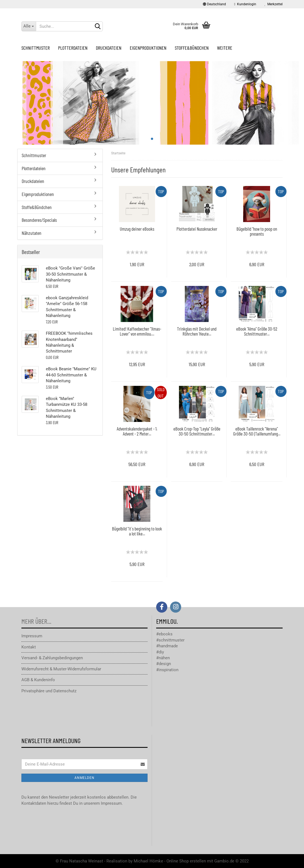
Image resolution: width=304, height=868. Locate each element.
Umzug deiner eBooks (137, 229)
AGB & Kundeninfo (38, 680)
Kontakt (29, 647)
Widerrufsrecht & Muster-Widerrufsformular (61, 669)
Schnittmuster (36, 48)
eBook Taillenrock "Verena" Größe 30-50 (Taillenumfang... (257, 431)
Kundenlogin (245, 4)
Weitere (225, 48)
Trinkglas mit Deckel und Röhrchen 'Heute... (197, 331)
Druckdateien (109, 48)
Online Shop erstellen (186, 861)
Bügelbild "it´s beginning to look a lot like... (137, 531)
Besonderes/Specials (39, 220)
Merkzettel (274, 4)
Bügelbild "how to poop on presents (257, 231)
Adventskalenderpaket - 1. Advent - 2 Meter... (137, 431)
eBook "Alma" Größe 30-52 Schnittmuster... (257, 331)
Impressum (32, 636)
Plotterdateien (73, 48)
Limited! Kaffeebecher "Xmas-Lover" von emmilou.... (137, 331)
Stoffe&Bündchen (192, 48)
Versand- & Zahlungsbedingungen (52, 658)
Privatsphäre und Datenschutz (49, 691)
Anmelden (84, 778)
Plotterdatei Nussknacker (197, 229)
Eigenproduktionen (148, 48)
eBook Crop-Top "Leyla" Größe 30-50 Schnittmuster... (197, 431)
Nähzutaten (32, 233)
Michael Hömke (148, 861)
